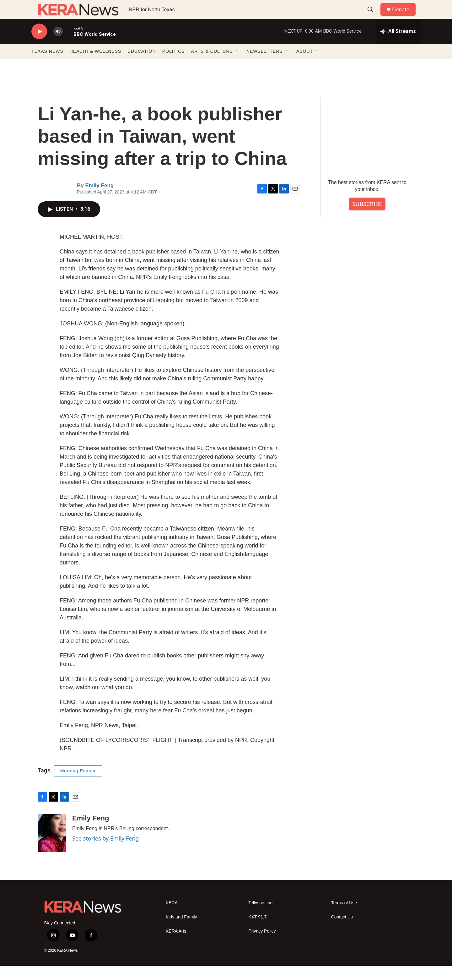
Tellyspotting (260, 917)
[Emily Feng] (52, 847)
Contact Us (342, 931)
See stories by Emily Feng (106, 852)
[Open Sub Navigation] (238, 65)
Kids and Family (181, 931)
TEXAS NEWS (47, 65)
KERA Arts (176, 945)
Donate (405, 16)
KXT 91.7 (257, 931)
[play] (39, 46)
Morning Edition (78, 785)
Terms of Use (344, 917)
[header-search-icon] (373, 17)
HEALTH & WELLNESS (96, 65)
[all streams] (398, 46)
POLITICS (174, 65)
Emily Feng (99, 200)
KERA (172, 917)
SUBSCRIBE (367, 218)
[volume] (58, 46)
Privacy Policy (262, 945)
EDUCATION (142, 65)
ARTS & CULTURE (212, 65)
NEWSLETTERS (265, 65)
